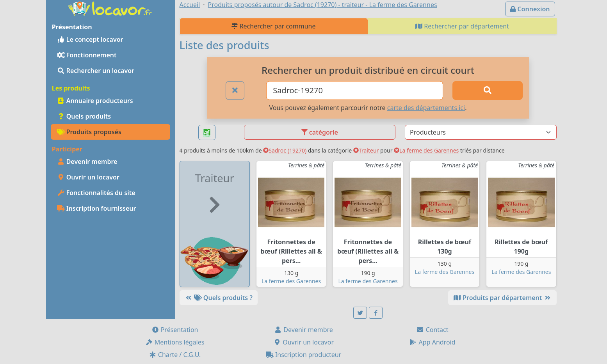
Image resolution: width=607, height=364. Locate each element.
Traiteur (366, 150)
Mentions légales (175, 342)
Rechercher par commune (273, 26)
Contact (432, 330)
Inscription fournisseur (97, 208)
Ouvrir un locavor (88, 177)
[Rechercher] (488, 91)
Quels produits (84, 116)
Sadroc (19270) (285, 150)
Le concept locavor (90, 39)
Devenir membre (87, 162)
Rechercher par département (462, 26)
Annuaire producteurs (95, 101)
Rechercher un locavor (96, 71)
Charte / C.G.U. (175, 355)
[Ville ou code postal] (355, 91)
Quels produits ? (219, 298)
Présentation (175, 330)
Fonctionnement (87, 55)
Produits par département (502, 298)
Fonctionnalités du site (96, 193)
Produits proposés (89, 132)
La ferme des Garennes (426, 150)
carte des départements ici (426, 108)
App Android (432, 342)
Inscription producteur (304, 355)
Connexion (530, 9)
